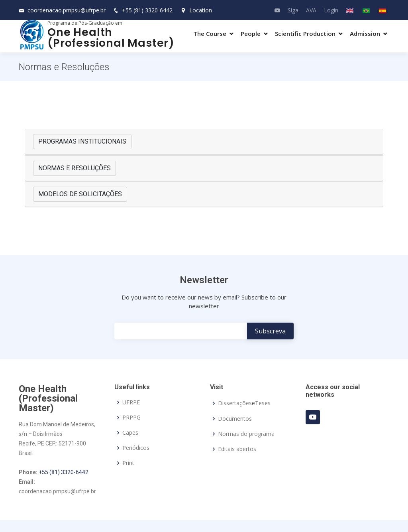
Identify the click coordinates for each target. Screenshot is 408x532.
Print (128, 463)
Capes (130, 433)
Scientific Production (305, 33)
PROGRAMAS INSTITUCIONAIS (82, 141)
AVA (311, 10)
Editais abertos (237, 449)
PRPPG (131, 418)
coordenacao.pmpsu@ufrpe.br (67, 10)
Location (196, 10)
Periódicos (136, 448)
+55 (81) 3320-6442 (147, 10)
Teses (263, 403)
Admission (365, 33)
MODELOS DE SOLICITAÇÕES (80, 194)
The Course (210, 33)
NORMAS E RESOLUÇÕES (75, 168)
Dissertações (235, 403)
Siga (293, 10)
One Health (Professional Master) (111, 37)
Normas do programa (246, 434)
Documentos (235, 419)
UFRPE (131, 402)
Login (331, 10)
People (251, 33)
